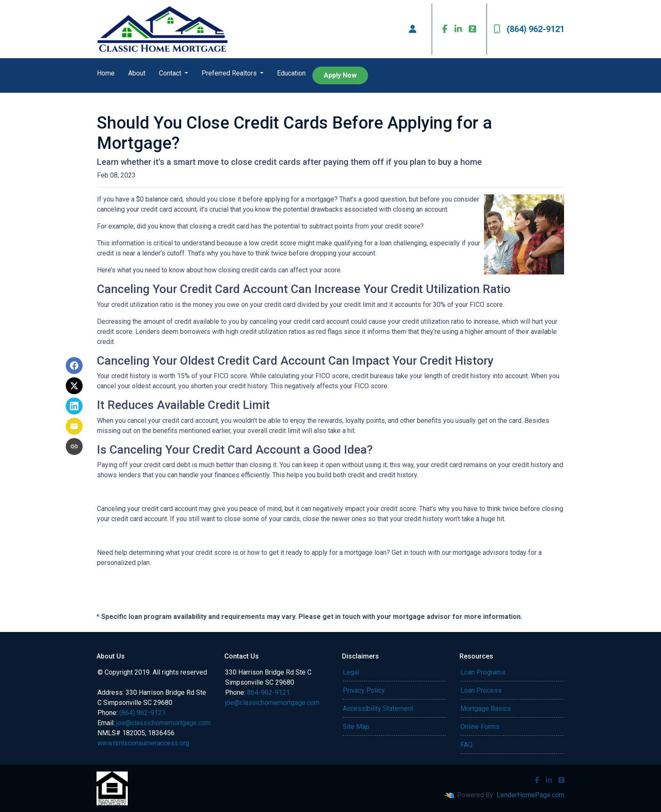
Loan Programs (483, 672)
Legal (351, 672)
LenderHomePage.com (531, 795)
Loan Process (481, 690)
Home (106, 73)
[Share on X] (74, 386)
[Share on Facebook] (74, 366)
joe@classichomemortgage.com (164, 723)
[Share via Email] (74, 426)
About (137, 73)
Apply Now (340, 75)
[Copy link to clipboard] (74, 446)
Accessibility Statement (378, 708)
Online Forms (480, 727)
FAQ (466, 745)
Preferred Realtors (230, 73)
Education (291, 73)
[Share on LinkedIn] (74, 406)
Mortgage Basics (486, 708)
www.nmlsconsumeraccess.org (143, 743)
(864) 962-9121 (529, 29)
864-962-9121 (269, 692)
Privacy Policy (364, 690)
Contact (171, 73)
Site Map (356, 727)
